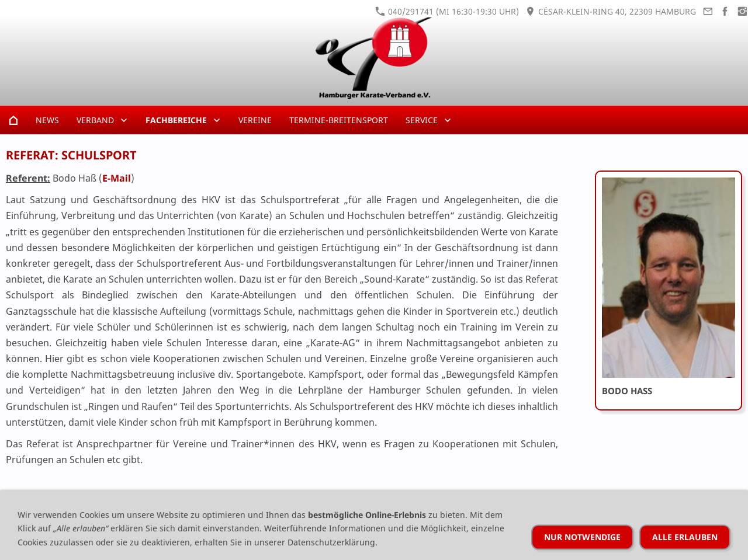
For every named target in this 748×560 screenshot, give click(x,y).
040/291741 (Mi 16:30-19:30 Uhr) (447, 11)
